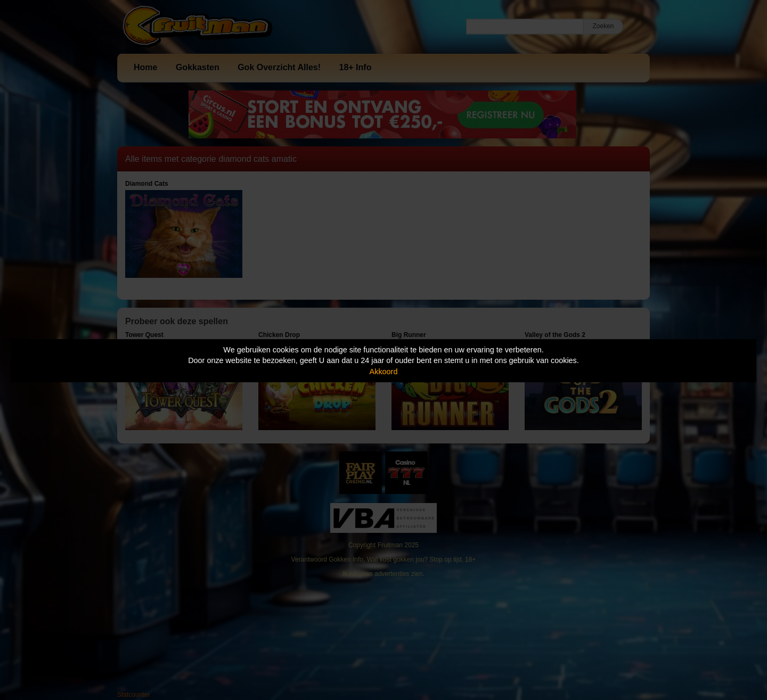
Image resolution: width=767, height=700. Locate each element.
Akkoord (384, 372)
